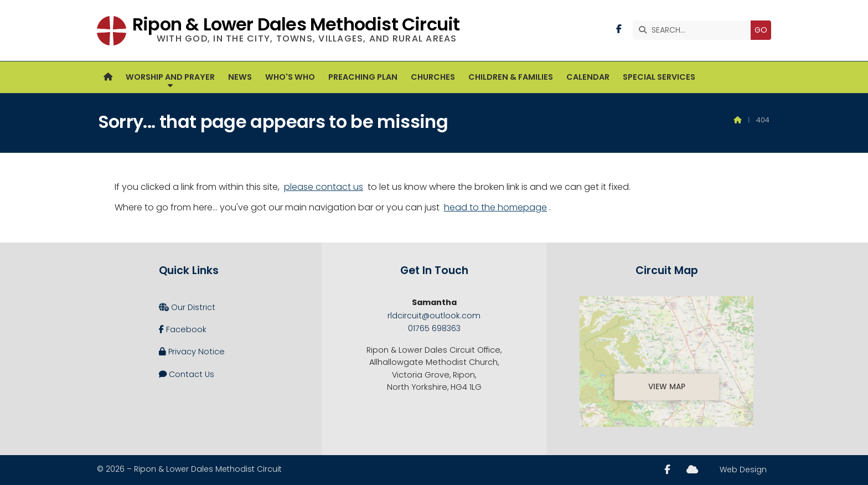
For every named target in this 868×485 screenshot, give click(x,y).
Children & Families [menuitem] (511, 77)
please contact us (324, 187)
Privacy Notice (192, 352)
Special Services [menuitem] (659, 77)
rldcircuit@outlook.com (434, 316)
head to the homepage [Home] (495, 207)
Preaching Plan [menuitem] (363, 77)
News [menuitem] (240, 77)
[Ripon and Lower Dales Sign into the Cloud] (692, 469)
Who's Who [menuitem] (290, 77)
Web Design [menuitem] (743, 469)
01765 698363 (434, 328)
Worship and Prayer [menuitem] (170, 77)
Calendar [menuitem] (588, 77)
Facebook (183, 329)
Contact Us (187, 374)
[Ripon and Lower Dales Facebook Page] (619, 29)
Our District (187, 307)
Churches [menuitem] (433, 77)
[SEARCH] (694, 30)
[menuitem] (108, 77)
